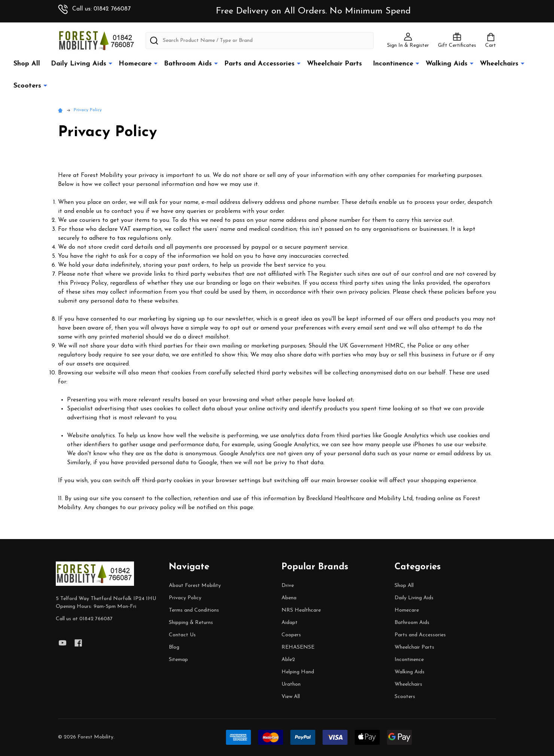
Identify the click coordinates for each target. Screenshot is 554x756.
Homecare (135, 64)
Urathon (291, 684)
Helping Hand (298, 672)
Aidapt (290, 623)
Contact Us (182, 635)
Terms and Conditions (194, 610)
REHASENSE (298, 647)
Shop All (27, 64)
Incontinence (393, 64)
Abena (289, 598)
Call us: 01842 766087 (94, 9)
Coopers (291, 635)
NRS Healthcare (301, 610)
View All (291, 697)
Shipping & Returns (191, 623)
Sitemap (178, 660)
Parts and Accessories (259, 64)
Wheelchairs (499, 64)
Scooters (27, 86)
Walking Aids (447, 64)
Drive (288, 586)
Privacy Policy (185, 598)
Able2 (288, 660)
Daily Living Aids (79, 64)
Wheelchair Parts (334, 64)
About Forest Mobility (195, 586)
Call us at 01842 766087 (84, 619)
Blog (174, 647)
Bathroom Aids (188, 64)
